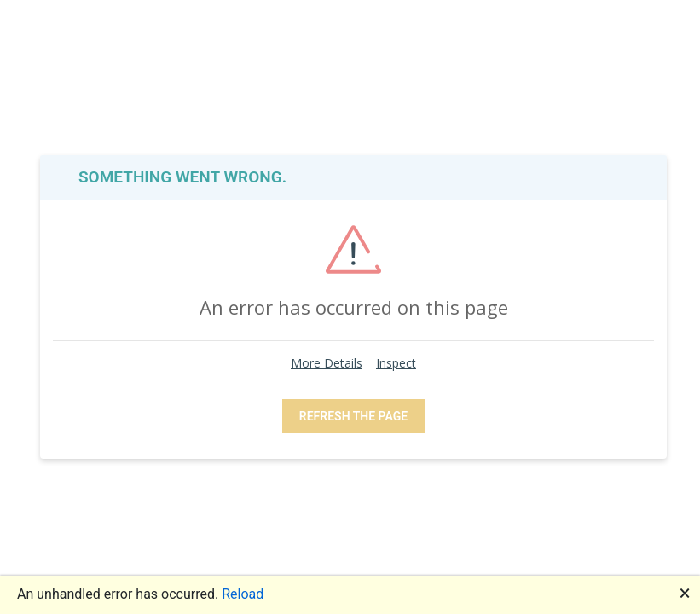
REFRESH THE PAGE (353, 416)
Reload (243, 594)
